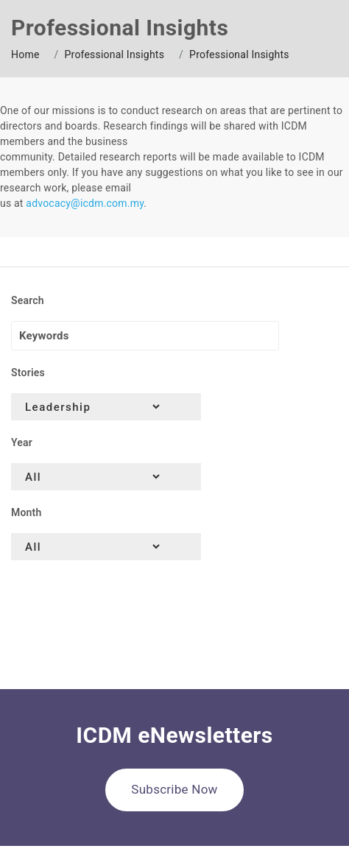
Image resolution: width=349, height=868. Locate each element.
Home (25, 54)
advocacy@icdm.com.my (85, 203)
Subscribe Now (174, 789)
